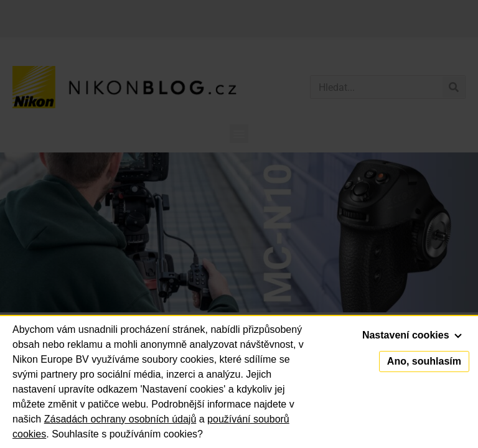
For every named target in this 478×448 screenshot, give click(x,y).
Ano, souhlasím (424, 361)
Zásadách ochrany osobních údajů (120, 419)
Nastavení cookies (412, 335)
